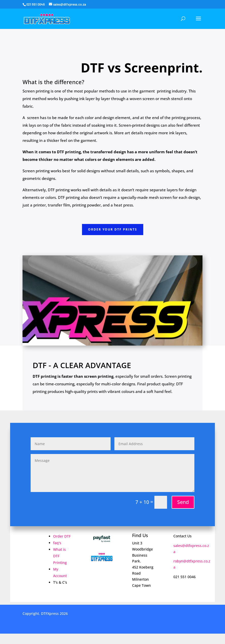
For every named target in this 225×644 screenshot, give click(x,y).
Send (183, 502)
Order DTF (62, 536)
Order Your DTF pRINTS (113, 229)
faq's (57, 543)
